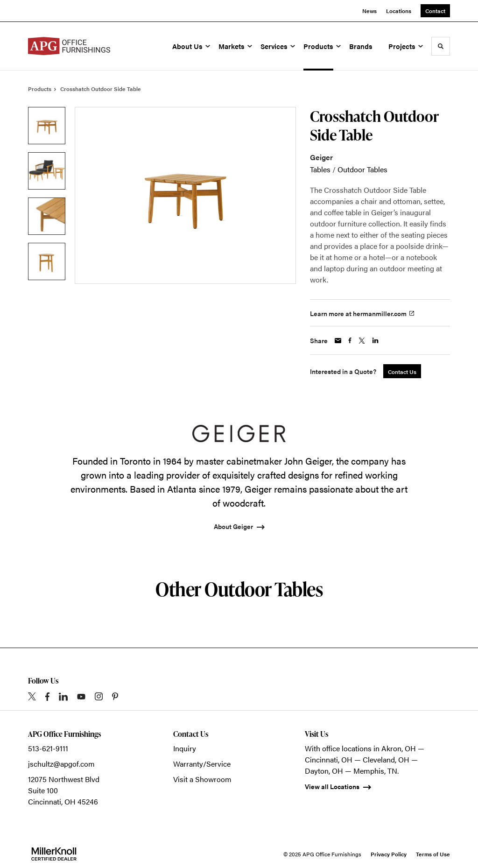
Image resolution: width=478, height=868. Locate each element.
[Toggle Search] (441, 46)
